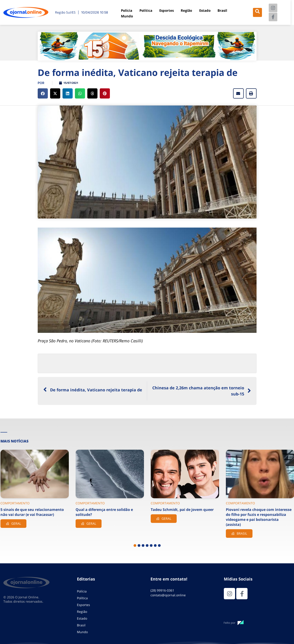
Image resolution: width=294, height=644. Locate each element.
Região (186, 10)
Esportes (166, 10)
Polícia (127, 10)
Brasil (221, 10)
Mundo (127, 16)
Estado (204, 10)
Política (146, 10)
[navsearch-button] (257, 12)
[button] (43, 93)
